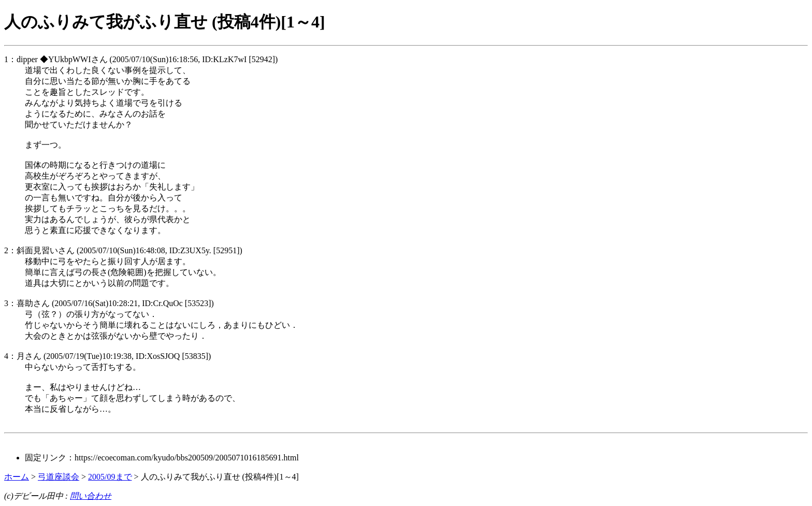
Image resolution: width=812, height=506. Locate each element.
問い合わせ (91, 496)
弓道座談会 (59, 477)
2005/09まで (110, 477)
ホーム (17, 477)
